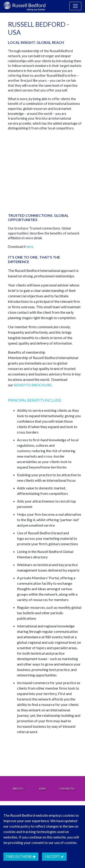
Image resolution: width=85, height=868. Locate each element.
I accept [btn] (54, 857)
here (30, 247)
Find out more (21, 857)
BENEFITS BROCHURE (33, 385)
